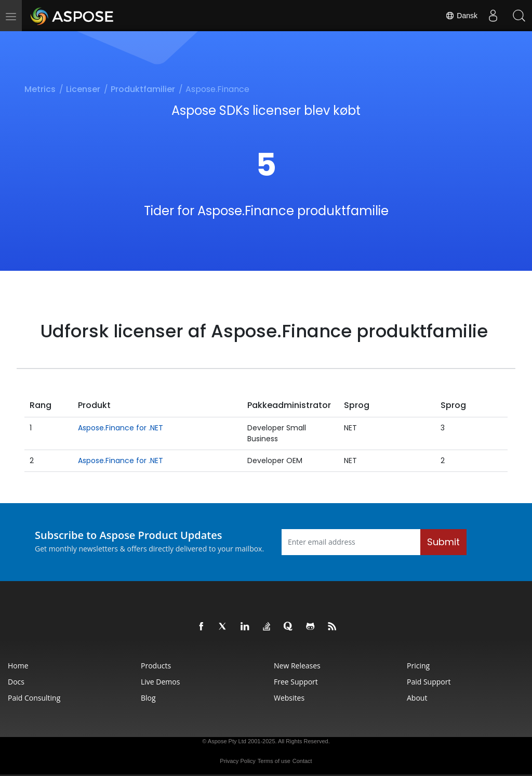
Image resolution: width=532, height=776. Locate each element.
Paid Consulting (34, 698)
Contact (302, 761)
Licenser (83, 89)
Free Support (296, 682)
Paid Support (429, 682)
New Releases (297, 666)
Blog (148, 698)
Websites (289, 698)
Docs (16, 682)
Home (18, 666)
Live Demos (160, 682)
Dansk (461, 16)
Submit (443, 542)
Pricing (418, 666)
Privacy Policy (237, 761)
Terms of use (274, 761)
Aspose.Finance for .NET (121, 428)
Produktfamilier (143, 89)
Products (156, 666)
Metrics (40, 89)
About (417, 698)
